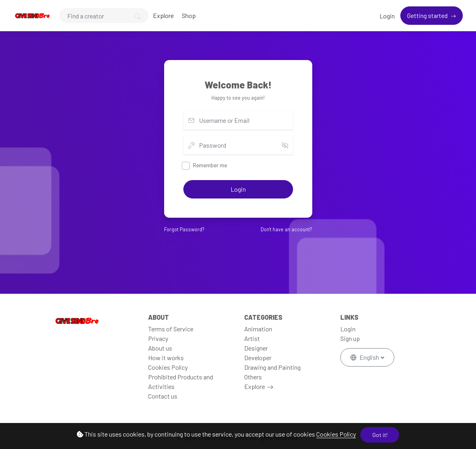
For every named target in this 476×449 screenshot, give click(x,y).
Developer (258, 358)
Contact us (163, 396)
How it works (166, 358)
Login (387, 16)
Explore (163, 15)
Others (253, 377)
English (365, 357)
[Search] (104, 16)
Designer (256, 348)
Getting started (428, 15)
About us (160, 348)
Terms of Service (171, 329)
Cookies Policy (336, 434)
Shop (189, 15)
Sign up (350, 338)
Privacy (158, 338)
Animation (258, 329)
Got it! (380, 435)
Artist (252, 338)
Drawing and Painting (272, 367)
